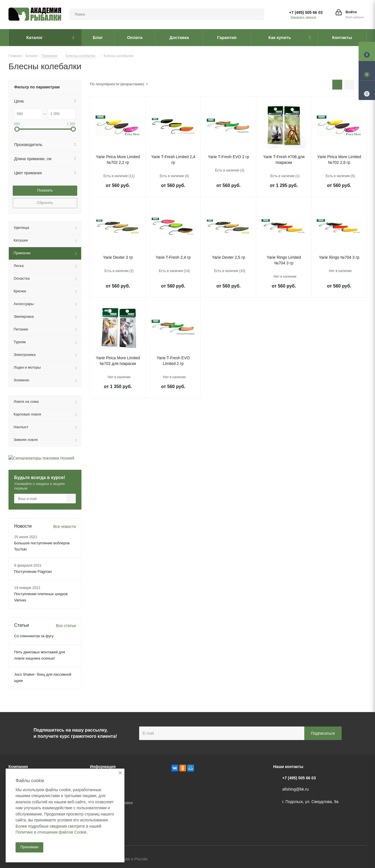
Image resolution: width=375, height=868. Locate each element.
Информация (103, 767)
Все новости (64, 527)
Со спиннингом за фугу (34, 636)
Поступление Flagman (33, 572)
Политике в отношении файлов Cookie (51, 832)
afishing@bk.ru (296, 789)
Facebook (348, 860)
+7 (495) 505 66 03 (306, 12)
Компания (18, 767)
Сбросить (45, 203)
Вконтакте (334, 860)
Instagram (362, 860)
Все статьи (66, 626)
